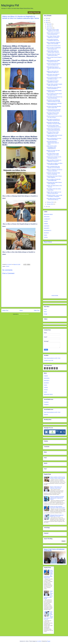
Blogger (49, 641)
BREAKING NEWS (48, 214)
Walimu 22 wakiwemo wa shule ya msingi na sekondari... (54, 170)
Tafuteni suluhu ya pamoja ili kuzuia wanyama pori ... (53, 34)
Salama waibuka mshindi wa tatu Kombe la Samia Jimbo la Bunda (58, 478)
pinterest (46, 415)
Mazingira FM (10, 5)
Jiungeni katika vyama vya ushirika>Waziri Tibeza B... (53, 52)
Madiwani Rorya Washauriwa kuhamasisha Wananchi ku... (54, 129)
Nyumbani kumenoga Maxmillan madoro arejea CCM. (54, 107)
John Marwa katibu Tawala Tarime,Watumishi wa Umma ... (54, 126)
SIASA (46, 235)
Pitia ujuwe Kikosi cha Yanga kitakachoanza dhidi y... (53, 55)
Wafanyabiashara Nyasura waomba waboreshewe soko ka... (54, 68)
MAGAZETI (47, 228)
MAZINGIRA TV (48, 231)
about (45, 312)
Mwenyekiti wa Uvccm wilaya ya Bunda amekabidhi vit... (54, 88)
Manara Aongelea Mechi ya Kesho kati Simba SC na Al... (54, 136)
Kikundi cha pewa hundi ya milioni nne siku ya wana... (54, 117)
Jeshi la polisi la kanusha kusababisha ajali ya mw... (53, 40)
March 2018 (50, 28)
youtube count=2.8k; (49, 360)
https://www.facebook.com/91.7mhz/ (52, 358)
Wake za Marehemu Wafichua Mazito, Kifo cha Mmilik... (53, 43)
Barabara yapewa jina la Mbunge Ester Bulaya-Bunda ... (54, 104)
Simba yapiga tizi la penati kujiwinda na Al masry (53, 82)
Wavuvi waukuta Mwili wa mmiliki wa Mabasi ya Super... (54, 78)
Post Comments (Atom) (24, 314)
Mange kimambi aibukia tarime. (54, 46)
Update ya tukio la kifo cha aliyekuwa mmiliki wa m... (53, 72)
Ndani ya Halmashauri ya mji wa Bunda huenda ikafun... (54, 139)
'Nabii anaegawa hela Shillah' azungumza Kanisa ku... (53, 61)
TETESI (46, 237)
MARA (45, 392)
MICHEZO (46, 233)
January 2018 (50, 204)
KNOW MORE (55, 296)
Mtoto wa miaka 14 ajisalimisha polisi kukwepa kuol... (54, 48)
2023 (47, 20)
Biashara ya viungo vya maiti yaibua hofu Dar (53, 151)
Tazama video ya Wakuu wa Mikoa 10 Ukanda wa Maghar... (54, 164)
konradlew (39, 641)
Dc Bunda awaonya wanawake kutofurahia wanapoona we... (54, 110)
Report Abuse (48, 242)
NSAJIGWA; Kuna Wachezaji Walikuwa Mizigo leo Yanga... (54, 101)
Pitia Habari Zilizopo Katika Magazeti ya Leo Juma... (53, 133)
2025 (47, 18)
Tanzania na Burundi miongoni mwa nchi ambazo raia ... (53, 64)
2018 (47, 22)
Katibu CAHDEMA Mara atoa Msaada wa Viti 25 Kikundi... (54, 167)
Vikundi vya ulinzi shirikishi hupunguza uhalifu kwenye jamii (57, 507)
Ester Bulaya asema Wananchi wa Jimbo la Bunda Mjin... (54, 97)
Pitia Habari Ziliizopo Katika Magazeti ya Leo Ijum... (53, 114)
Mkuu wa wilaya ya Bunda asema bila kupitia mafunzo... (54, 94)
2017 (47, 207)
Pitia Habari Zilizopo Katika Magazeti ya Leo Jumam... (53, 30)
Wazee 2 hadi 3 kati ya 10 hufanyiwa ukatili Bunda (56, 487)
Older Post (37, 310)
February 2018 (50, 202)
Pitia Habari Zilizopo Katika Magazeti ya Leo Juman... (53, 154)
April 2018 (49, 26)
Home (21, 310)
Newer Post (5, 310)
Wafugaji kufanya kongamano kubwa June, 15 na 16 (57, 516)
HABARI (7, 266)
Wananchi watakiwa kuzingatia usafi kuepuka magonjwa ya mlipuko (57, 498)
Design (46, 314)
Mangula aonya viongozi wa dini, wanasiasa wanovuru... (54, 157)
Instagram (46, 404)
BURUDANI (47, 217)
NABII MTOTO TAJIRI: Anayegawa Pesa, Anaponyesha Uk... (52, 147)
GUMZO (46, 221)
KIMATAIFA (47, 226)
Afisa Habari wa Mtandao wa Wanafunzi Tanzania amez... (54, 120)
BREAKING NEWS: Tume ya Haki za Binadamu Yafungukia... (54, 196)
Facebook (46, 402)
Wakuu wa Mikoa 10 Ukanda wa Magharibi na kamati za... (54, 161)
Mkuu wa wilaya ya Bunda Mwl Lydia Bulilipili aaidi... (54, 180)
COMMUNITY (47, 219)
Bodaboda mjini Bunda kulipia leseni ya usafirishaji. (53, 173)
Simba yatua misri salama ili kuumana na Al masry (53, 75)
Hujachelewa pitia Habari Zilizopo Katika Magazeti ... (54, 177)
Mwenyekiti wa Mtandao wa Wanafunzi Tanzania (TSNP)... (54, 123)
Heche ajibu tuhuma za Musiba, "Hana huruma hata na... (54, 199)
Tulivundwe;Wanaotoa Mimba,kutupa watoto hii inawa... (53, 143)
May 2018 (49, 24)
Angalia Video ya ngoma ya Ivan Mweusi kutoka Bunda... (54, 193)
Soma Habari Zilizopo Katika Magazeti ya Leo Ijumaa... (53, 37)
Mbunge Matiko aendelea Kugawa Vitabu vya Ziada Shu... (54, 85)
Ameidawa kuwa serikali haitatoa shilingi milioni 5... (54, 91)
